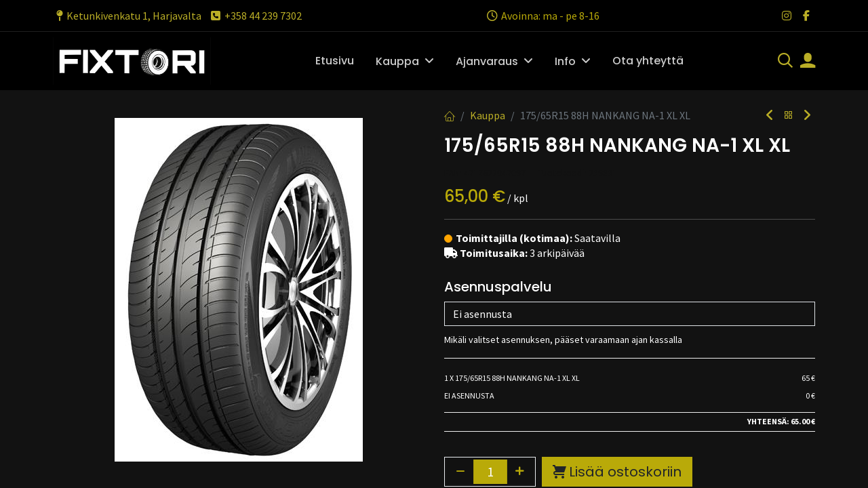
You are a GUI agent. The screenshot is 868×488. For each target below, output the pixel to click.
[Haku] (785, 62)
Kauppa (488, 115)
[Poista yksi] (460, 472)
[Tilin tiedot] (808, 62)
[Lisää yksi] (520, 472)
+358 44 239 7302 (255, 16)
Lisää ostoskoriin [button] (617, 472)
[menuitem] (335, 61)
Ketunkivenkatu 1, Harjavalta (127, 16)
